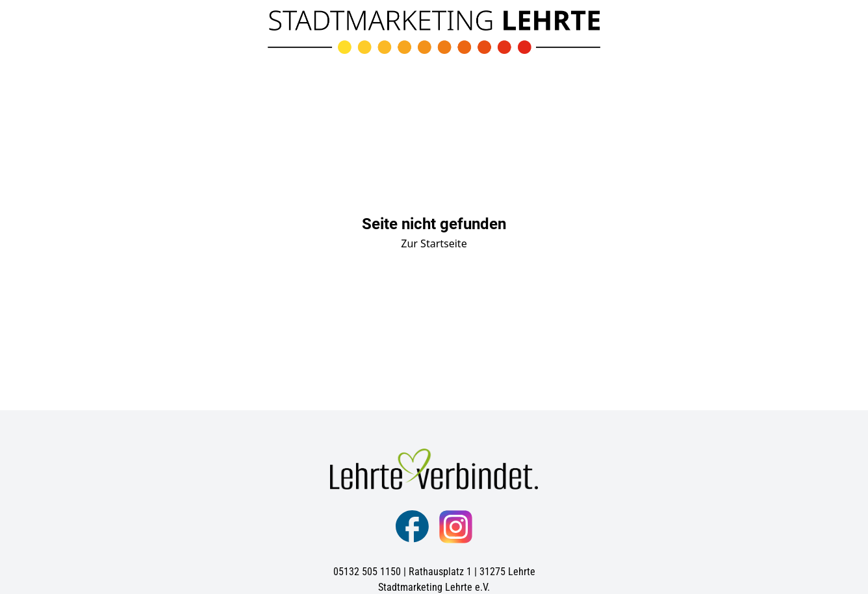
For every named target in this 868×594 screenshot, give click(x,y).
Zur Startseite (434, 243)
